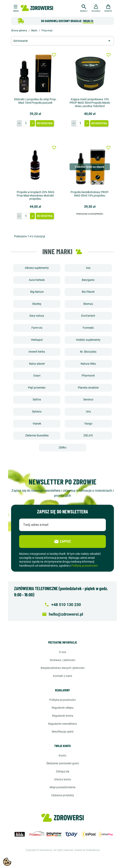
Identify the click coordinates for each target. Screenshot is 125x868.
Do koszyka (45, 123)
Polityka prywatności (62, 700)
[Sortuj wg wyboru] (62, 41)
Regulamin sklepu (63, 708)
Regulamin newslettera (62, 724)
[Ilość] (26, 123)
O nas (62, 652)
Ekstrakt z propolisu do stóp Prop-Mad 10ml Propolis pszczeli (35, 101)
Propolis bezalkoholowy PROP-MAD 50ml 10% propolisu (90, 194)
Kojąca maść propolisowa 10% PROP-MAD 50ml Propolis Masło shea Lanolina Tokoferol (90, 103)
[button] (84, 8)
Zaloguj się (62, 771)
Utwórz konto (62, 779)
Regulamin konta (63, 716)
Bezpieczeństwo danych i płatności (63, 668)
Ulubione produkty (63, 795)
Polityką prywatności (84, 566)
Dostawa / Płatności (62, 660)
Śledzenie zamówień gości (63, 763)
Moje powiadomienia (62, 787)
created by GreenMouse (87, 850)
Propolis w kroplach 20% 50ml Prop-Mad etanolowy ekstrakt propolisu (35, 196)
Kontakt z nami (62, 676)
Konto (62, 755)
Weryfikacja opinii (62, 732)
